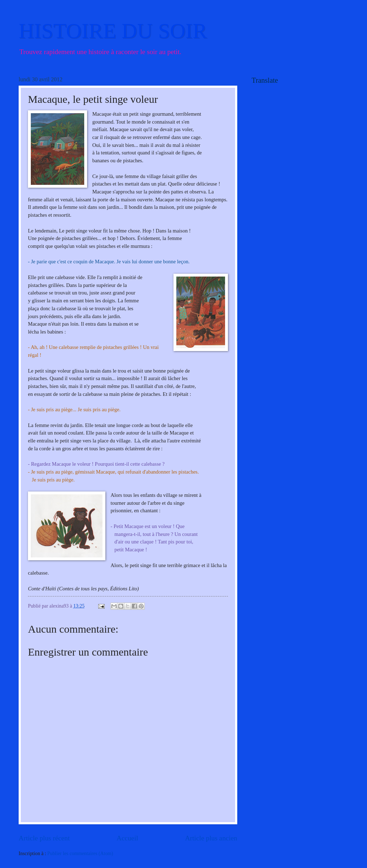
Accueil (127, 838)
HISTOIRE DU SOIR (113, 31)
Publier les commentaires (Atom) (80, 853)
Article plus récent (44, 838)
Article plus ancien (211, 838)
